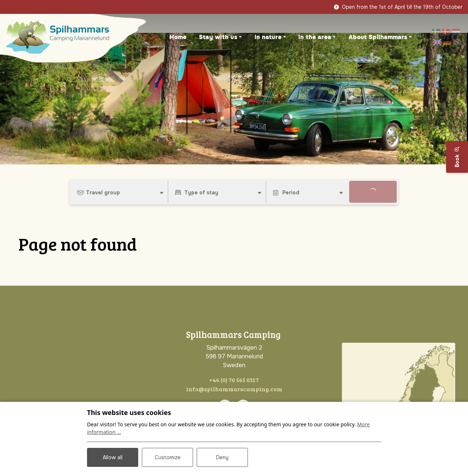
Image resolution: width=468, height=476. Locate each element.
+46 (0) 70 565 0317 (234, 380)
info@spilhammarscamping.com (234, 389)
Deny (222, 457)
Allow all (113, 457)
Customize (168, 457)
